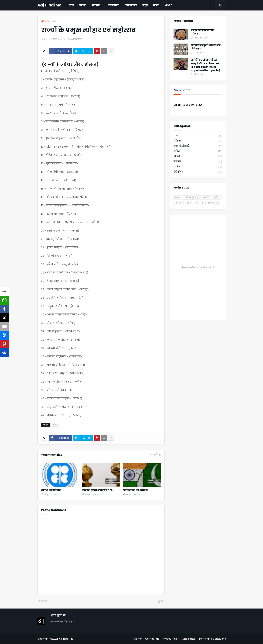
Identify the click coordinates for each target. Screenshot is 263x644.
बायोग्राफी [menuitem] (114, 5)
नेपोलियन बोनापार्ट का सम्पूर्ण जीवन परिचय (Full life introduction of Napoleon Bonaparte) (205, 65)
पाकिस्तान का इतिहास (136, 490)
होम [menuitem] (71, 5)
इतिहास (198, 141)
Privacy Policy (171, 639)
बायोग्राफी (198, 167)
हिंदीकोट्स (198, 172)
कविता (198, 151)
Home (138, 639)
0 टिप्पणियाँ (77, 39)
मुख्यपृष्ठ (45, 21)
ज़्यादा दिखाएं (155, 455)
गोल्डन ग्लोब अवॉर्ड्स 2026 (97, 490)
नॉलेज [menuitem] (83, 5)
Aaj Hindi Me (49, 5)
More (198, 136)
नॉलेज (55, 21)
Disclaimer (189, 639)
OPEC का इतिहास (51, 490)
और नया (43, 601)
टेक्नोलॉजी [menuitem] (131, 5)
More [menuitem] (168, 5)
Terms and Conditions (212, 639)
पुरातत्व (198, 162)
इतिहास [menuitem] (96, 5)
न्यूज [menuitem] (145, 5)
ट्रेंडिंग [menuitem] (156, 5)
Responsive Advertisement (198, 267)
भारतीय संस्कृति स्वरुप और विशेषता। (206, 47)
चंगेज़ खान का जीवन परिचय (202, 32)
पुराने (160, 601)
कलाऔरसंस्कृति (198, 146)
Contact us (152, 639)
